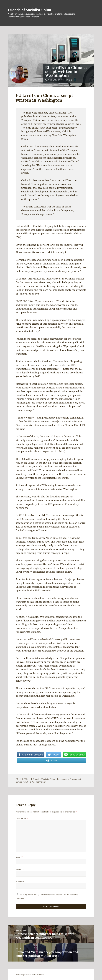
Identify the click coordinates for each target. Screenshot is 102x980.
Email (20, 869)
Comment (22, 818)
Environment (75, 779)
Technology (41, 782)
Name (19, 857)
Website (20, 882)
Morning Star (48, 116)
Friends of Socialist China (29, 10)
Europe (19, 782)
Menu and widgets (91, 16)
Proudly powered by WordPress (30, 975)
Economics (64, 779)
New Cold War (29, 782)
